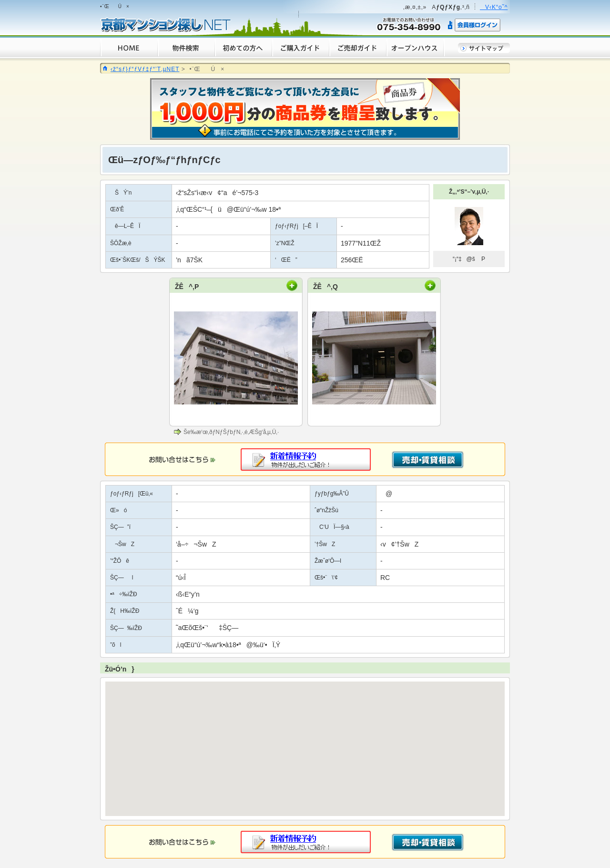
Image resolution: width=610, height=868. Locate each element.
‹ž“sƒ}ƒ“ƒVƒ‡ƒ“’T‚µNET (145, 69)
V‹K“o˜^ (494, 7)
